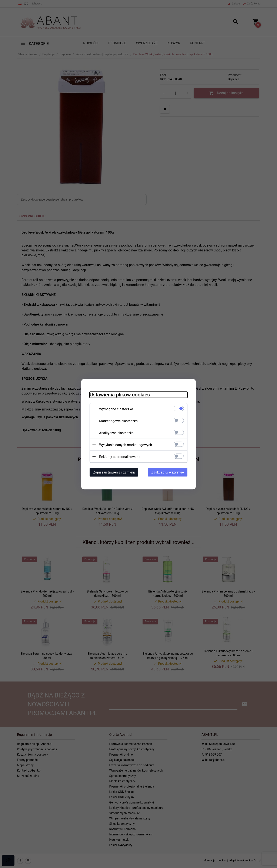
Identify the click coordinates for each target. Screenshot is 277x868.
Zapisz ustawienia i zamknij (114, 472)
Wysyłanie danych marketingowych (126, 445)
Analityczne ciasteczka (116, 433)
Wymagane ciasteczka (116, 409)
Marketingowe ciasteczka (118, 421)
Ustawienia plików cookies (120, 395)
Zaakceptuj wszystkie (168, 472)
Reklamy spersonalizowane (120, 457)
